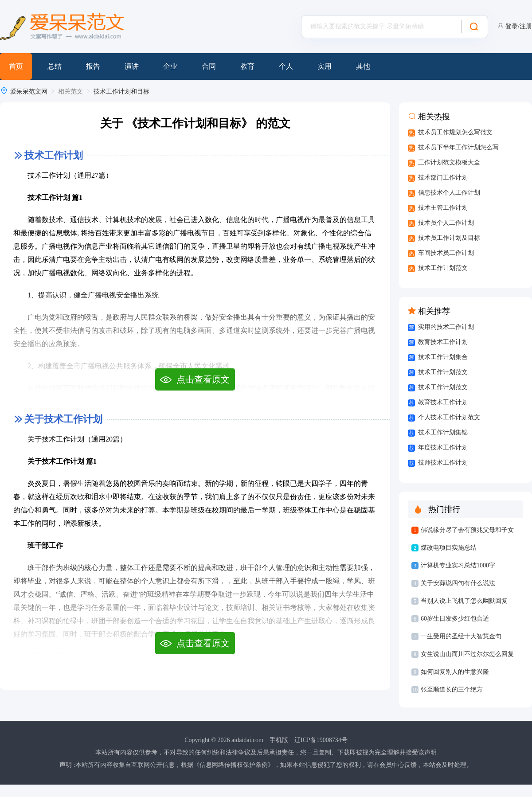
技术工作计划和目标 (121, 92)
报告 (93, 66)
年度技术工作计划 (443, 447)
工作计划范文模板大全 (449, 162)
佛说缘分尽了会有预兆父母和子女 (467, 530)
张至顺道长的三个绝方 (452, 690)
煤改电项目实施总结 (449, 548)
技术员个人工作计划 (446, 223)
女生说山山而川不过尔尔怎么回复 (467, 654)
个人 (286, 66)
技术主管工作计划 (443, 208)
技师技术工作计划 (443, 463)
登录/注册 (519, 26)
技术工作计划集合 (443, 357)
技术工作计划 (54, 155)
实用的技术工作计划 (446, 327)
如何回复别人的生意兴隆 (455, 672)
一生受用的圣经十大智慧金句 (461, 636)
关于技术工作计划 (63, 419)
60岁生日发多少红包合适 (455, 619)
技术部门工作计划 (443, 178)
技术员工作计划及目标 (449, 238)
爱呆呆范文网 (29, 92)
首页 (16, 66)
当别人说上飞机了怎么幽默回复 (464, 601)
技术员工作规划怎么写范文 (455, 132)
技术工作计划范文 (443, 268)
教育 (247, 66)
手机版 (279, 740)
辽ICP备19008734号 (321, 740)
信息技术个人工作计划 (449, 193)
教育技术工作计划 (443, 342)
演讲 (132, 66)
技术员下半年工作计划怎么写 (458, 147)
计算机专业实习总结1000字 (458, 565)
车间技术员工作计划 (446, 253)
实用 (325, 66)
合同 (209, 66)
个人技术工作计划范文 (449, 417)
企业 (170, 66)
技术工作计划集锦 (443, 432)
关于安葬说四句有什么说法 (458, 583)
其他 (363, 66)
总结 (55, 66)
